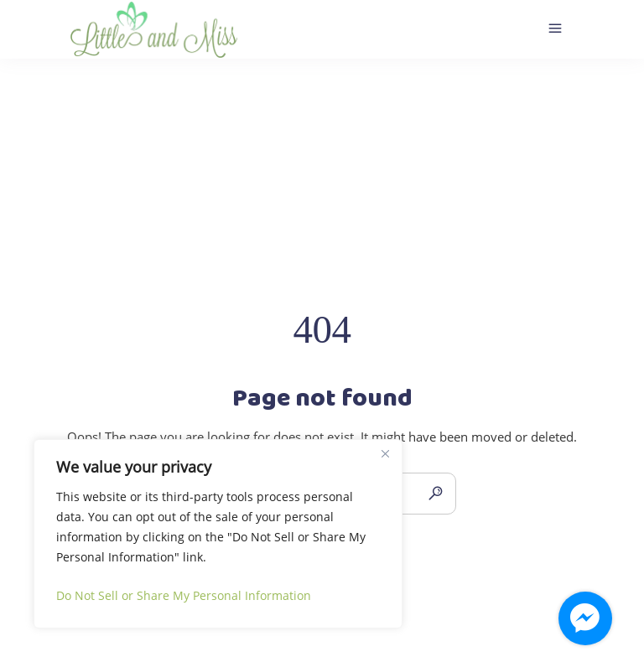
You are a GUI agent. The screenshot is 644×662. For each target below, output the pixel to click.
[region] (218, 534)
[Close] (385, 453)
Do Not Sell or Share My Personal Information (184, 595)
